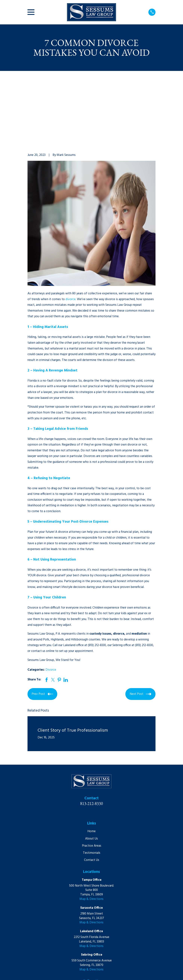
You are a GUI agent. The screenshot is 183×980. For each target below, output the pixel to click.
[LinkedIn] (78, 931)
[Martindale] (96, 931)
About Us (91, 780)
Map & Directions (91, 841)
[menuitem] (33, 972)
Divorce (51, 612)
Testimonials (92, 795)
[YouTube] (87, 931)
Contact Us (92, 802)
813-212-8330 (91, 745)
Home (91, 773)
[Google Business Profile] (105, 931)
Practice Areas (92, 788)
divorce (71, 241)
